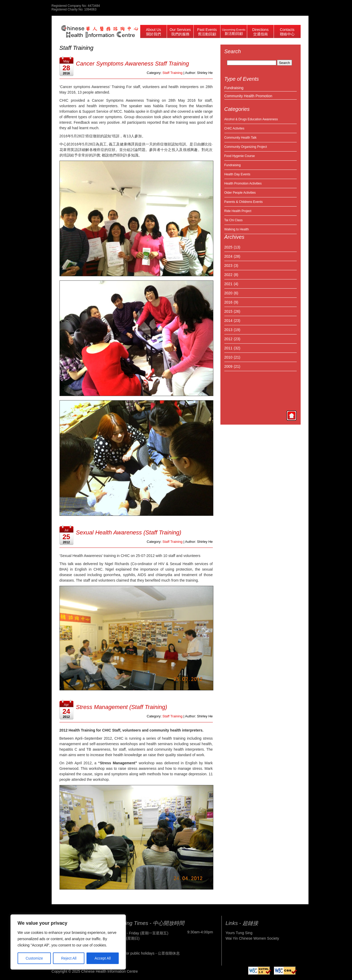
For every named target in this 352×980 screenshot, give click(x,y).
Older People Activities (240, 193)
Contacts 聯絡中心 (287, 32)
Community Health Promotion (248, 96)
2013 (228, 330)
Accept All (103, 958)
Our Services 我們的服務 (180, 32)
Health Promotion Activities (243, 183)
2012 (228, 339)
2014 (228, 321)
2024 (228, 256)
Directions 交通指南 (260, 32)
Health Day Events (237, 174)
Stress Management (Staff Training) (122, 707)
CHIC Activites (234, 128)
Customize (34, 958)
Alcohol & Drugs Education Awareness (251, 119)
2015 (228, 311)
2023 (228, 266)
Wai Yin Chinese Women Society (252, 938)
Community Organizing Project (246, 147)
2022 (228, 275)
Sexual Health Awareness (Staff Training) (129, 532)
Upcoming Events (234, 32)
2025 (228, 247)
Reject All (69, 958)
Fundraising (234, 88)
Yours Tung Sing (239, 933)
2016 (228, 302)
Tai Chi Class (234, 220)
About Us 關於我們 (154, 32)
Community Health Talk (240, 138)
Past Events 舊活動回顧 (207, 32)
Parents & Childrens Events (244, 202)
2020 (228, 293)
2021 (228, 284)
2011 (228, 348)
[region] (68, 942)
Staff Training (172, 73)
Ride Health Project (238, 211)
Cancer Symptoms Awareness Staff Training (133, 64)
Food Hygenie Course (240, 156)
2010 (228, 357)
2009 (228, 366)
